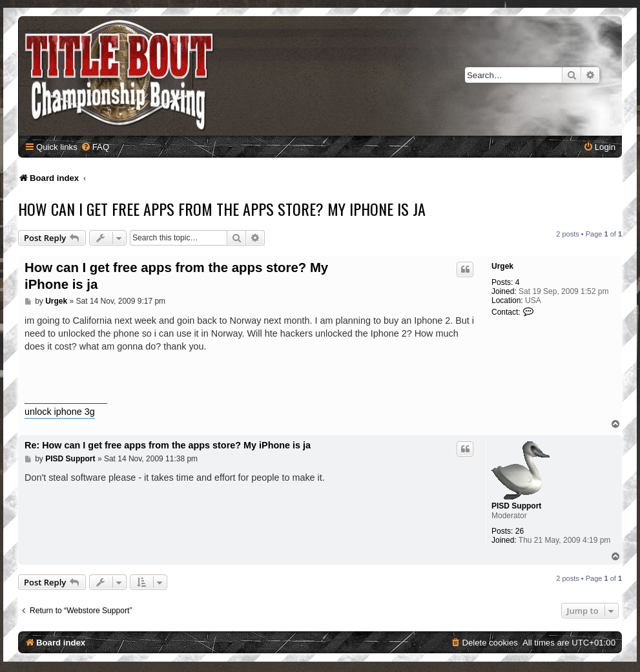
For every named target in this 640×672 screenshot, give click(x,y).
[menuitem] (95, 147)
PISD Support (516, 506)
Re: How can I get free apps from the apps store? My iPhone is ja (168, 445)
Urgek (502, 266)
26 (520, 531)
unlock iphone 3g (60, 412)
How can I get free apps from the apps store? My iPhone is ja (222, 209)
